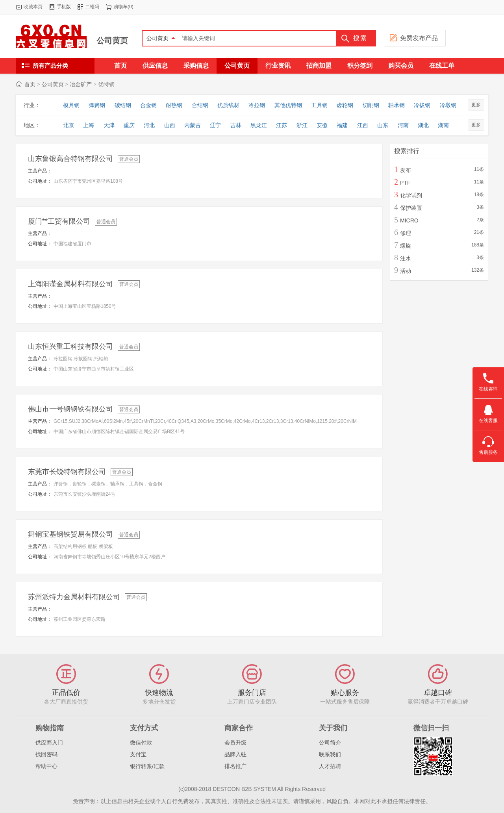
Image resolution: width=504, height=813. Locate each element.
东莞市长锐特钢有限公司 (67, 472)
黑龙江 (259, 125)
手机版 (64, 7)
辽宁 (215, 125)
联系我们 (330, 754)
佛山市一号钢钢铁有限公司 (70, 409)
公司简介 (330, 743)
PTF (405, 183)
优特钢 (106, 84)
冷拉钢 (257, 105)
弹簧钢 (97, 105)
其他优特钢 (288, 105)
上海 (89, 125)
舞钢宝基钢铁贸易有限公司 (70, 534)
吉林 (236, 125)
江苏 (282, 125)
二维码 (92, 7)
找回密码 (46, 754)
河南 (403, 125)
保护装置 (411, 208)
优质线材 (228, 105)
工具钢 (319, 105)
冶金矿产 (81, 84)
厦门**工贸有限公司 (59, 221)
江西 (363, 125)
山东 (383, 125)
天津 (109, 125)
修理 (406, 233)
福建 (342, 125)
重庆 (129, 125)
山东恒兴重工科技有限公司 (70, 346)
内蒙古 (193, 125)
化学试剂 (411, 195)
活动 (406, 271)
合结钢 (200, 105)
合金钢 (148, 105)
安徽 (322, 125)
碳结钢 (123, 105)
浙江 (302, 125)
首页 (30, 84)
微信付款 (141, 743)
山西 (170, 125)
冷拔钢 (422, 105)
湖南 (443, 125)
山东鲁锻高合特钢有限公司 (70, 159)
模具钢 (71, 105)
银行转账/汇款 (147, 766)
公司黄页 (112, 41)
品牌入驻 (235, 754)
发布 (406, 170)
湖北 (423, 125)
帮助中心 (46, 766)
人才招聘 (330, 766)
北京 (69, 125)
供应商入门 (49, 743)
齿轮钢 (345, 105)
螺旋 (406, 246)
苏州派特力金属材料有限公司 (74, 597)
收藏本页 (33, 7)
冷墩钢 (448, 105)
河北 (149, 125)
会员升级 (235, 743)
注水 (406, 258)
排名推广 (235, 766)
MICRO (409, 220)
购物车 (120, 7)
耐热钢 (174, 105)
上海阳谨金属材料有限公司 (70, 284)
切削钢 (371, 105)
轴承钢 (397, 105)
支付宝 (138, 754)
